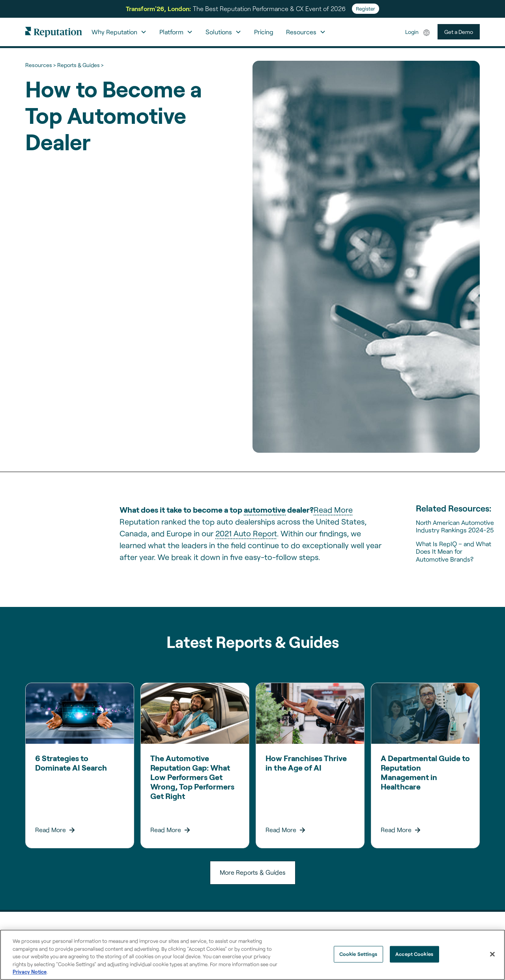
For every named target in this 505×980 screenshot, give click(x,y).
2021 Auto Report (246, 533)
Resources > (40, 65)
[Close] (492, 954)
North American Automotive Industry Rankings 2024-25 (455, 526)
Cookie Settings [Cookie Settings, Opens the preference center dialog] (358, 954)
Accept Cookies (414, 954)
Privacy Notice (30, 972)
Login (412, 32)
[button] (119, 32)
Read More (333, 510)
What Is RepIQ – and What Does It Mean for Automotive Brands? (454, 551)
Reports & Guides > (80, 65)
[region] (252, 955)
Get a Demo (459, 32)
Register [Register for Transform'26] (366, 9)
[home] (54, 32)
